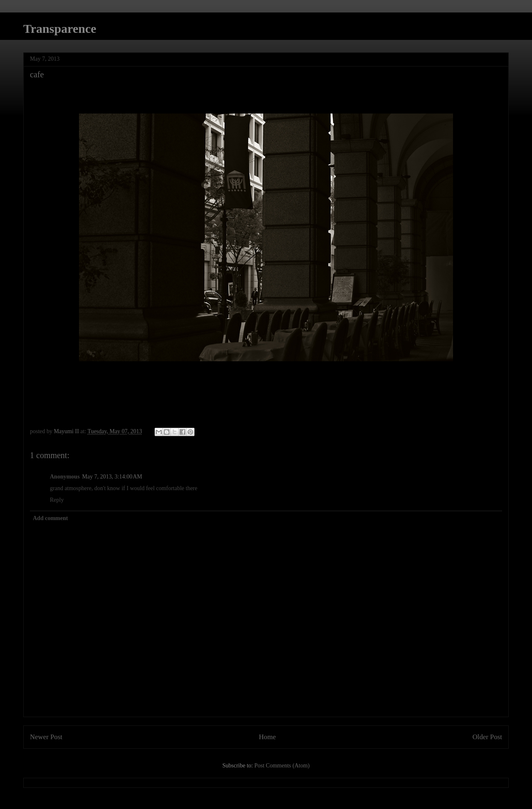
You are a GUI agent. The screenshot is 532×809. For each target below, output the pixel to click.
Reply (57, 500)
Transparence (60, 28)
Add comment (50, 518)
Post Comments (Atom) (282, 766)
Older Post (487, 737)
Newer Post (46, 737)
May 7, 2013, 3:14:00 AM (112, 477)
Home (267, 737)
